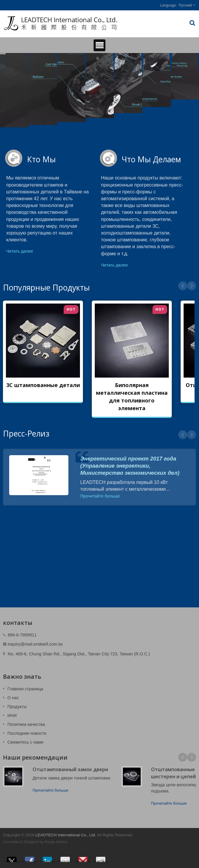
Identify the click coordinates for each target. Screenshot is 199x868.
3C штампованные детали (43, 385)
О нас (13, 698)
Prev (183, 286)
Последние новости (27, 733)
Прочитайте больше (100, 496)
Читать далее (20, 251)
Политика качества (26, 724)
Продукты (17, 707)
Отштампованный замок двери (70, 769)
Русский (185, 5)
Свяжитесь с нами (25, 742)
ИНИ (12, 715)
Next (192, 286)
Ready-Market (56, 842)
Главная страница (25, 689)
